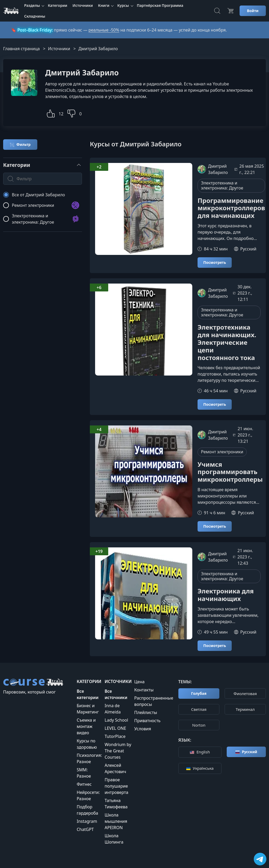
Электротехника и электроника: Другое (222, 185)
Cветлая (199, 709)
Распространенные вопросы (154, 701)
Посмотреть (215, 262)
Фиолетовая (245, 694)
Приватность (147, 721)
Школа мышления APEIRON (116, 821)
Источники (83, 5)
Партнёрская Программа (160, 5)
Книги (104, 5)
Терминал (245, 709)
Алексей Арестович (115, 768)
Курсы (123, 5)
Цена (139, 682)
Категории (58, 5)
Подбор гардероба (87, 810)
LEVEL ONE (115, 728)
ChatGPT (85, 829)
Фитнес (84, 784)
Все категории (88, 694)
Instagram (87, 821)
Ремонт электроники (222, 452)
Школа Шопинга (114, 839)
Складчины (35, 16)
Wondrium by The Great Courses (118, 751)
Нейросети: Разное (88, 795)
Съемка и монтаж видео (86, 726)
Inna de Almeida (113, 709)
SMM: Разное (84, 773)
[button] (51, 113)
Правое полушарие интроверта (116, 786)
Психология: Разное (89, 758)
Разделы (32, 5)
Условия (143, 729)
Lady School (116, 720)
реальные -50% (104, 30)
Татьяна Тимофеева (116, 804)
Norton (199, 725)
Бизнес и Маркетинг (88, 709)
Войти (253, 11)
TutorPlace (115, 736)
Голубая (199, 693)
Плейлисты (146, 712)
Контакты (144, 690)
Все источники (116, 694)
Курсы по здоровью (87, 744)
